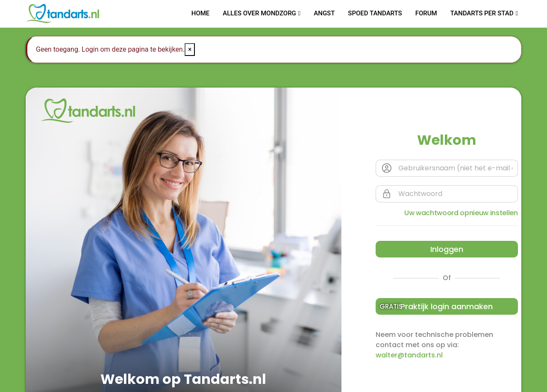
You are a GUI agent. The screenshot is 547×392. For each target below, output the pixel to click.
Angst (324, 13)
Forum (426, 13)
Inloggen (447, 249)
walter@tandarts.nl (409, 355)
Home (201, 13)
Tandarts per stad (482, 13)
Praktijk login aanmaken (436, 306)
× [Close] (190, 49)
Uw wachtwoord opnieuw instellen (461, 213)
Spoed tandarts (375, 13)
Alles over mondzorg (259, 13)
